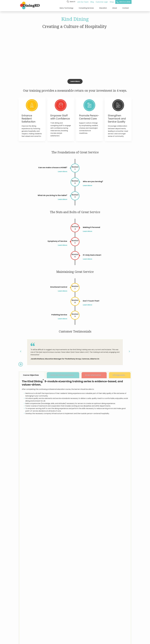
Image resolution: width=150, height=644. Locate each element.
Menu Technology (66, 8)
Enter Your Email (101, 601)
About (115, 8)
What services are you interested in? (108, 533)
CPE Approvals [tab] (120, 375)
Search (71, 2)
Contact (126, 8)
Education (103, 8)
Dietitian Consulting (26, 605)
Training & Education (26, 608)
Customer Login (102, 2)
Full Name (62, 515)
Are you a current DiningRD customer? (73, 533)
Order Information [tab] (94, 375)
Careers (22, 615)
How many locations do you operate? (73, 542)
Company (86, 515)
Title (60, 524)
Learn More (75, 81)
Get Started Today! (75, 488)
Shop (112, 2)
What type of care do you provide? (108, 542)
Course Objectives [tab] (32, 375)
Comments (63, 551)
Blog (92, 2)
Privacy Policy (49, 611)
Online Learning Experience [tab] (63, 375)
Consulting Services (86, 8)
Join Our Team (83, 2)
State (108, 515)
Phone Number (112, 524)
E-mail (85, 524)
